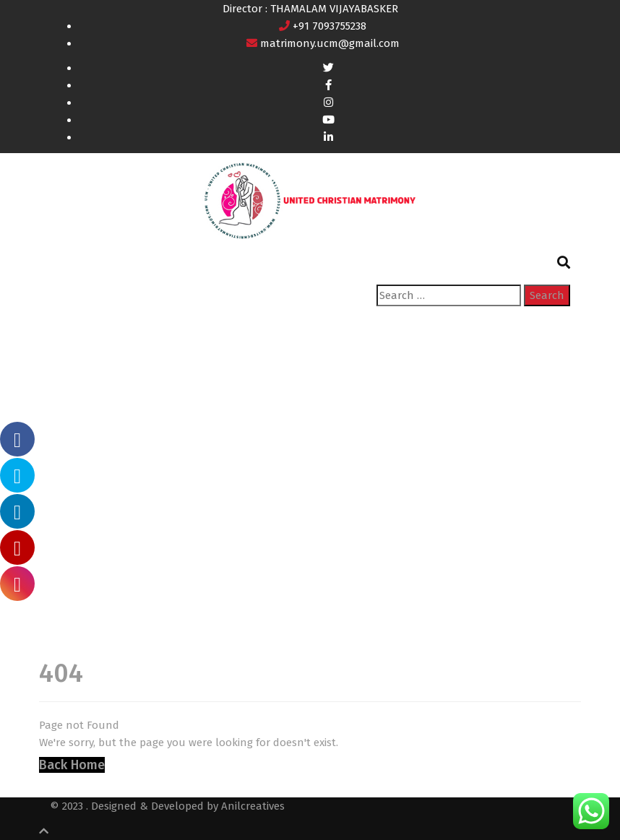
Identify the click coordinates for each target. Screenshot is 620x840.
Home (65, 480)
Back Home (72, 765)
